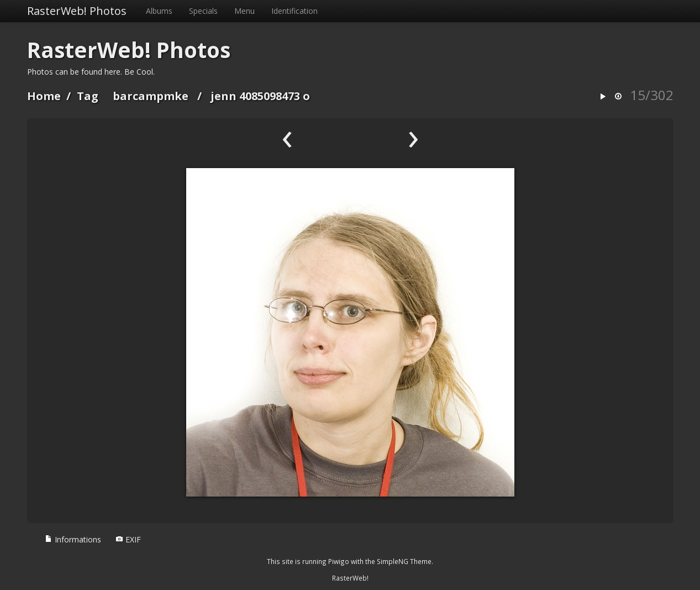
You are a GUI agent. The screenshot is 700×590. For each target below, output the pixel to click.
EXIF (128, 539)
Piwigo (339, 561)
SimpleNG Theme (404, 561)
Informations (73, 539)
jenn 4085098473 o (260, 96)
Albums (159, 11)
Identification (294, 11)
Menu (244, 11)
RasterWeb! (350, 578)
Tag (88, 96)
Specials (203, 11)
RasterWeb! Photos (77, 11)
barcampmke (151, 96)
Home (44, 96)
